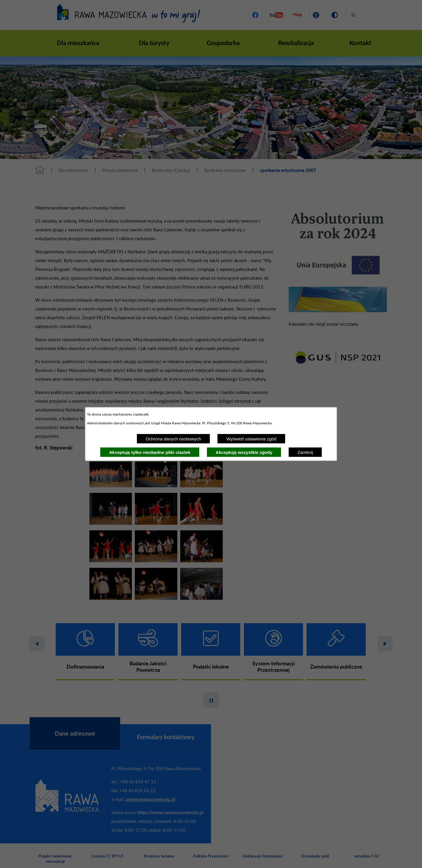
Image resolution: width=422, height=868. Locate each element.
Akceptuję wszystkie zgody (244, 452)
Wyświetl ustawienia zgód (251, 439)
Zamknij (305, 452)
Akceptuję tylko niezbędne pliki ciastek (150, 452)
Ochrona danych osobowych (173, 439)
